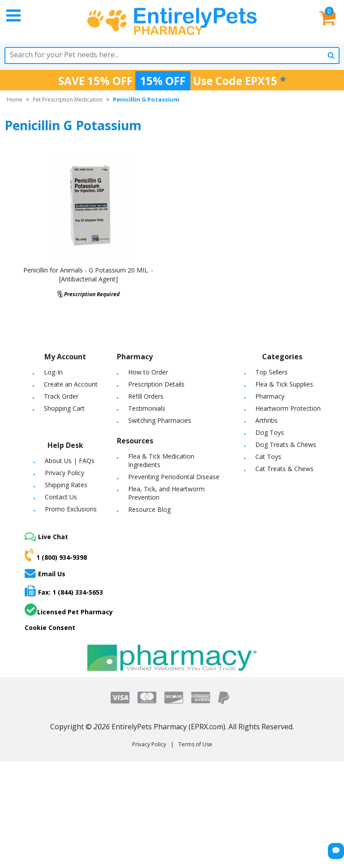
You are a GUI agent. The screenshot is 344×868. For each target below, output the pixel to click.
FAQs (87, 461)
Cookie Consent (50, 628)
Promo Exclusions (71, 509)
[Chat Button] (336, 851)
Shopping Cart (64, 408)
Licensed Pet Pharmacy (69, 610)
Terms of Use (195, 744)
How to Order (148, 372)
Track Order (61, 396)
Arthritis (267, 420)
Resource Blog (149, 509)
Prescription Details (156, 384)
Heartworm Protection (288, 408)
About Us (58, 461)
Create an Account (71, 384)
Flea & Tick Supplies (284, 384)
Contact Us (61, 497)
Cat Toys (268, 457)
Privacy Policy (64, 473)
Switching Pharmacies (160, 420)
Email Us (45, 573)
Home (15, 100)
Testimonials (147, 408)
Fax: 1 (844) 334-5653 (64, 591)
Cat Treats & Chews (284, 469)
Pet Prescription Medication (68, 100)
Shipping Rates (66, 485)
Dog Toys (270, 432)
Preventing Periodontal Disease (174, 477)
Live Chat (46, 537)
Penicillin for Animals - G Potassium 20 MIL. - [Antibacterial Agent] (88, 274)
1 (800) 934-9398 (56, 555)
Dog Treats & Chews (286, 445)
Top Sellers (271, 372)
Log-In (53, 372)
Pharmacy (270, 396)
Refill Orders (146, 396)
